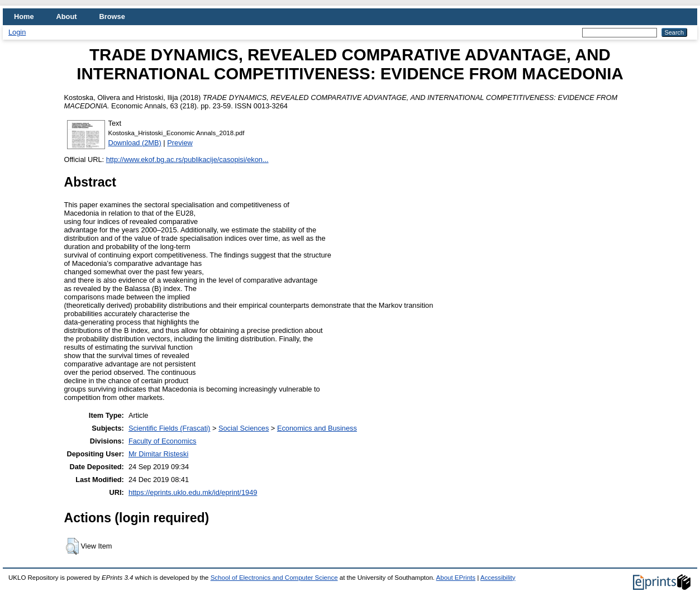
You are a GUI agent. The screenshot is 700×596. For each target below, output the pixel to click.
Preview (180, 143)
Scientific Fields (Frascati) (169, 428)
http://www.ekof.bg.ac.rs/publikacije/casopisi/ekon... (187, 159)
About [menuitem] (67, 16)
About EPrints (456, 578)
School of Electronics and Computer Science (274, 578)
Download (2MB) (135, 143)
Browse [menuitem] (112, 16)
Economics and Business (317, 428)
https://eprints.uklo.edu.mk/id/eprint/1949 (193, 492)
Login (17, 32)
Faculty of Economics (163, 441)
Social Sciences (244, 428)
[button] (72, 546)
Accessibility (498, 578)
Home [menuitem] (24, 16)
